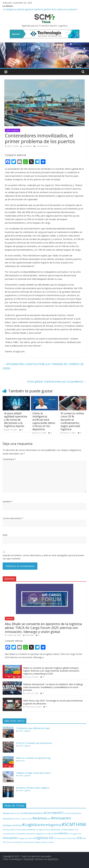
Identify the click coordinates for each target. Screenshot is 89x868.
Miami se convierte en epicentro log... (34, 758)
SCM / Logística (13, 130)
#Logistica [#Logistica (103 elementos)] (31, 825)
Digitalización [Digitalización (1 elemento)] (41, 834)
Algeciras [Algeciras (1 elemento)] (42, 830)
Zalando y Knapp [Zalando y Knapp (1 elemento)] (47, 842)
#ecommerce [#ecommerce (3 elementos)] (9, 819)
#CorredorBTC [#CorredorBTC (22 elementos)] (54, 813)
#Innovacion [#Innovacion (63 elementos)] (61, 818)
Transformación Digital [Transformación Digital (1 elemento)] (31, 842)
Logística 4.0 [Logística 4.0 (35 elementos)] (44, 838)
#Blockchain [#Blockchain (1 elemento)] (16, 813)
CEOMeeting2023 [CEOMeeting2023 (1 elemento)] (67, 830)
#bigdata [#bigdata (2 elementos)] (6, 813)
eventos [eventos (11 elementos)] (63, 833)
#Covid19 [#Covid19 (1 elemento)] (68, 813)
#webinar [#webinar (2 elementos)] (31, 830)
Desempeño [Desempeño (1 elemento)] (31, 834)
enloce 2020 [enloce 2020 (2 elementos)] (52, 834)
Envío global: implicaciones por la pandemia (57, 381)
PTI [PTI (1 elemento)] (55, 838)
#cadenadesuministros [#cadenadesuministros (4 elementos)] (32, 813)
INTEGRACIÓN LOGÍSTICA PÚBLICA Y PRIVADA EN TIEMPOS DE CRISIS (43, 366)
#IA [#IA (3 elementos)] (49, 819)
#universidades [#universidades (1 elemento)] (21, 830)
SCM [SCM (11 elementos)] (79, 838)
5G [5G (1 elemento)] (37, 830)
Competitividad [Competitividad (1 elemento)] (9, 834)
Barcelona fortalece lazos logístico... (33, 788)
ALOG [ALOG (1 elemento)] (48, 830)
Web (5, 535)
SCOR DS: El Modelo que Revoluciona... (35, 743)
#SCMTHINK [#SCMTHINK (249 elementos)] (74, 824)
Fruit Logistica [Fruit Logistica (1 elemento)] (73, 834)
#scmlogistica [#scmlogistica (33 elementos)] (51, 825)
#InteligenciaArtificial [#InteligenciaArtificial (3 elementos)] (12, 825)
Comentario (9, 459)
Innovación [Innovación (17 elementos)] (10, 838)
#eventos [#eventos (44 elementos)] (40, 818)
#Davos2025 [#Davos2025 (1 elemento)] (77, 813)
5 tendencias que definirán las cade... (33, 728)
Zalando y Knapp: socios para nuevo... (34, 773)
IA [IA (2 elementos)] (80, 834)
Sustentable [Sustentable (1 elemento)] (18, 842)
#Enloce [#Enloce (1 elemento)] (18, 819)
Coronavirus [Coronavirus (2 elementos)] (20, 834)
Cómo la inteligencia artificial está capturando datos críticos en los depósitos (44, 421)
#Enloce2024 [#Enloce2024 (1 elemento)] (27, 819)
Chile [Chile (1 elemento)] (76, 830)
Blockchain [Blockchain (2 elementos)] (56, 830)
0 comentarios (41, 146)
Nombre (8, 501)
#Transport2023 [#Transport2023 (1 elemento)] (9, 830)
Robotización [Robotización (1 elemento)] (62, 838)
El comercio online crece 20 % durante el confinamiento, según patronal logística (72, 421)
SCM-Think (29, 635)
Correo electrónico (13, 518)
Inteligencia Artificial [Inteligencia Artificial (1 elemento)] (26, 838)
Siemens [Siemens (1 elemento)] (9, 842)
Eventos (10, 619)
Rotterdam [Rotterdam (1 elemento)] (72, 838)
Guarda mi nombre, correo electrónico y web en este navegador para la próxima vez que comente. (43, 557)
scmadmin (28, 146)
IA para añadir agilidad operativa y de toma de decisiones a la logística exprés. (16, 420)
